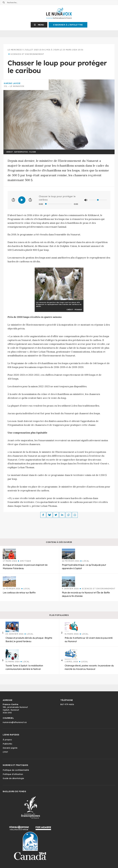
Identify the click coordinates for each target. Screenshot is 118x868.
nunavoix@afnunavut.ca (15, 722)
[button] (39, 25)
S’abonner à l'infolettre (68, 25)
